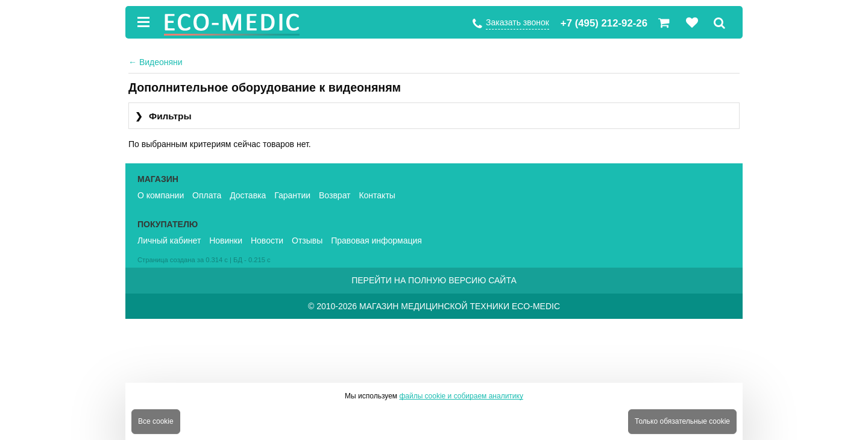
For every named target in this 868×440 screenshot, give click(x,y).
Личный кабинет (169, 240)
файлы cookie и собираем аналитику (461, 396)
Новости (267, 240)
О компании (161, 195)
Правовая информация (376, 240)
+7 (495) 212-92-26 (604, 23)
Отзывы (307, 240)
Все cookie (156, 421)
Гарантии (292, 195)
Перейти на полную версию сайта (434, 280)
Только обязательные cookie (682, 421)
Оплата (207, 195)
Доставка (248, 195)
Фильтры (163, 117)
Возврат (335, 195)
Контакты (377, 195)
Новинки (226, 240)
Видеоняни (156, 62)
